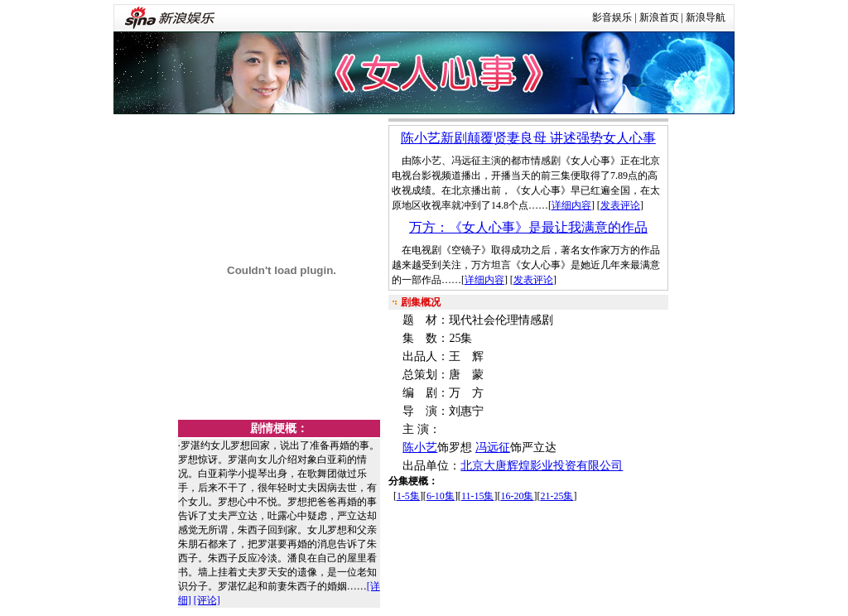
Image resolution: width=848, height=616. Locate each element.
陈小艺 (420, 448)
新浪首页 (659, 17)
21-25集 (556, 496)
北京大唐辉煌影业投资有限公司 (542, 466)
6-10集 (441, 496)
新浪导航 (706, 17)
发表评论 (620, 205)
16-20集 (517, 496)
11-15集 (478, 496)
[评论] (207, 600)
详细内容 (571, 205)
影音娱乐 (612, 17)
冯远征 (493, 448)
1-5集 (408, 496)
